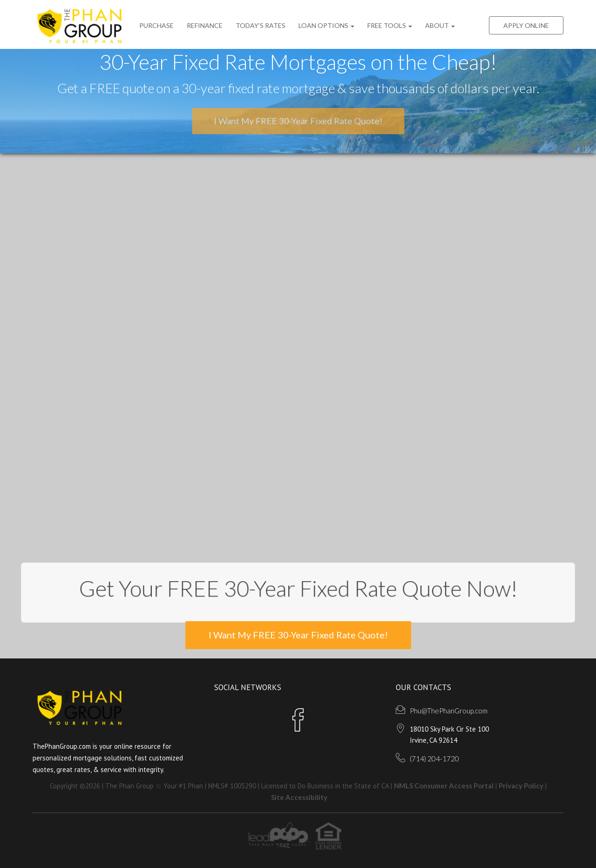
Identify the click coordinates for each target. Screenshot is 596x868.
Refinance (205, 25)
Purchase (156, 25)
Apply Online (526, 25)
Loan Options (326, 25)
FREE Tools (390, 25)
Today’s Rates (261, 25)
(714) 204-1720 (434, 759)
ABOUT (440, 25)
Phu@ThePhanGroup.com (449, 711)
